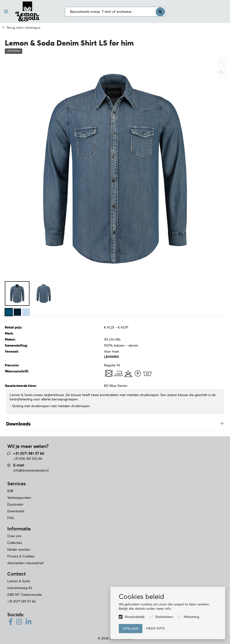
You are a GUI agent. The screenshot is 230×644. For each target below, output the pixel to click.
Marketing (191, 617)
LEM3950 (112, 357)
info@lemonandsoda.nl (31, 470)
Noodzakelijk (135, 617)
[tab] (115, 424)
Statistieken (164, 617)
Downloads (18, 424)
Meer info (155, 628)
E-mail (19, 465)
